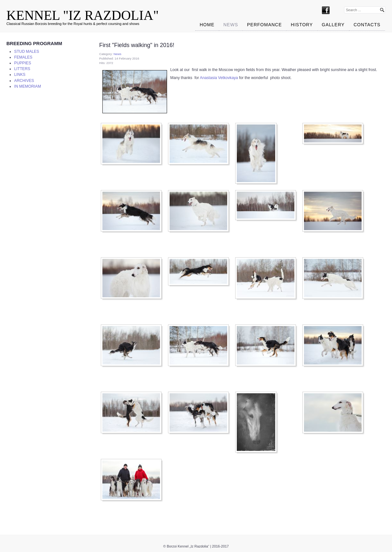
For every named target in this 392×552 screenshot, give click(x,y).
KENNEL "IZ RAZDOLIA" (83, 15)
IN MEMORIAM (28, 86)
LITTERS (22, 69)
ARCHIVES (24, 81)
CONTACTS (367, 25)
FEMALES (23, 57)
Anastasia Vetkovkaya (219, 78)
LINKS (20, 75)
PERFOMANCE (264, 25)
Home (207, 25)
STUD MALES (27, 52)
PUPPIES (23, 63)
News (231, 25)
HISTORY (302, 25)
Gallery (333, 25)
